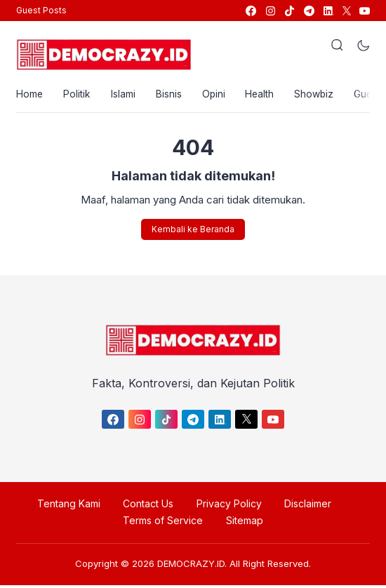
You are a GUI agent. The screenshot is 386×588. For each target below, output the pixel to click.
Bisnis (172, 95)
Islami (125, 95)
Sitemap (243, 523)
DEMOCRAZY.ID (191, 566)
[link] (250, 11)
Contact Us (149, 506)
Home (30, 95)
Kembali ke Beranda (193, 231)
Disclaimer (304, 506)
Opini (218, 95)
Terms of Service (164, 523)
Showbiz (321, 95)
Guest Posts (41, 10)
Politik (78, 95)
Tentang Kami (72, 506)
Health (265, 95)
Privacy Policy (228, 506)
